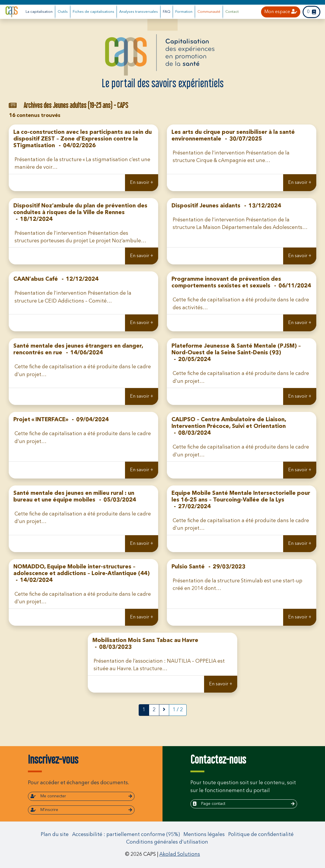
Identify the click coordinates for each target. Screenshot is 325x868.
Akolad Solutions (180, 854)
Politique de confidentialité (261, 835)
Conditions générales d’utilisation (167, 842)
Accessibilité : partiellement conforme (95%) (126, 835)
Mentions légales (204, 835)
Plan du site (55, 835)
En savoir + (142, 183)
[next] (164, 710)
